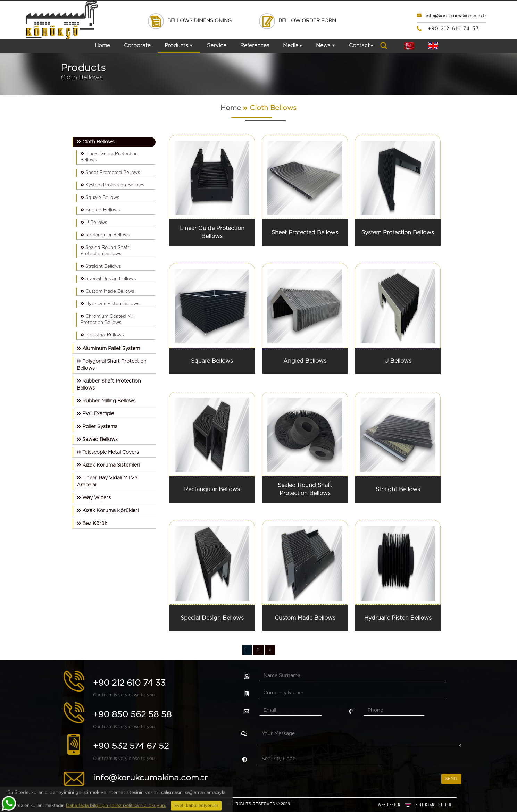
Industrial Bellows (102, 335)
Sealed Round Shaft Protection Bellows (105, 251)
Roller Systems (97, 426)
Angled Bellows (100, 210)
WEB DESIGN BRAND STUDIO (415, 805)
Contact (361, 46)
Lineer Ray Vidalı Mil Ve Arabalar (107, 481)
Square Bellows (100, 198)
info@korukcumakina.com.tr (58, 778)
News (326, 45)
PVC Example (95, 414)
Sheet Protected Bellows (110, 173)
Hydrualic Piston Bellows (110, 304)
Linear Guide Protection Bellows (109, 157)
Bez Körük (92, 523)
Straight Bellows (101, 266)
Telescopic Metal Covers (108, 452)
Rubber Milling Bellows (106, 401)
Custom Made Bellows (107, 291)
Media (293, 46)
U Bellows (94, 223)
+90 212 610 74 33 (37, 683)
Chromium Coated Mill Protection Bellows (107, 319)
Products (179, 45)
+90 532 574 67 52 (38, 746)
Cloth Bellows (273, 108)
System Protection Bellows (112, 185)
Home (102, 46)
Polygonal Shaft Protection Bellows (112, 365)
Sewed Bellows (97, 439)
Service (217, 46)
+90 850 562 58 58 (40, 715)
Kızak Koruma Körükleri (108, 510)
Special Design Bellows (108, 279)
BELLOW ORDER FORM (297, 21)
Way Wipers (94, 498)
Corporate (137, 46)
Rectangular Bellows (105, 235)
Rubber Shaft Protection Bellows (109, 384)
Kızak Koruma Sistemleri (108, 465)
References (255, 46)
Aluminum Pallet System (108, 348)
